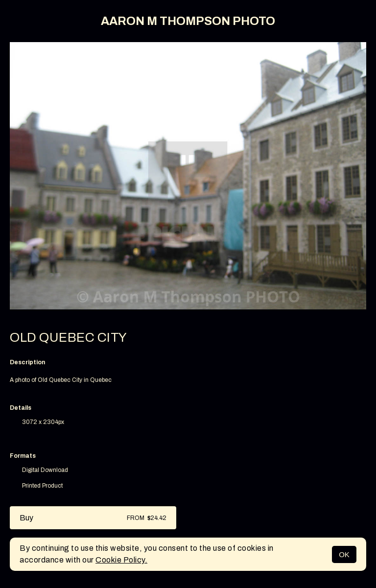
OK (344, 554)
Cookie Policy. (121, 560)
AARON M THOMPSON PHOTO (188, 21)
